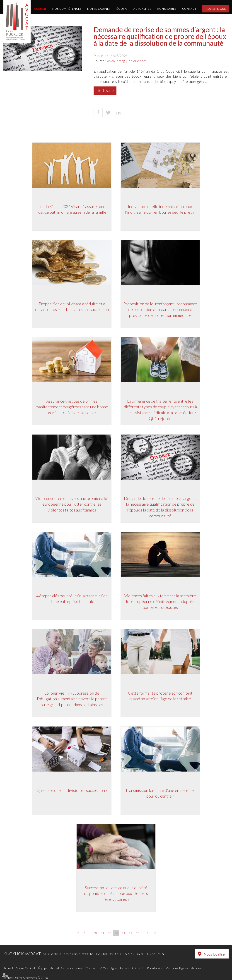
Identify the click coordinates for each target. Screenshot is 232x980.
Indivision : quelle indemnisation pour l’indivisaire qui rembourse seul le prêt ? (160, 209)
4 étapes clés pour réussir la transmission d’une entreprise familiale (72, 599)
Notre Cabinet (99, 9)
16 (138, 933)
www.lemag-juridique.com (127, 61)
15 (130, 933)
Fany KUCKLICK (132, 968)
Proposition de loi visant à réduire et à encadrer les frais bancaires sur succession (72, 307)
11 (102, 933)
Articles (196, 968)
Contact (189, 9)
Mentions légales (177, 968)
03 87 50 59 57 (121, 954)
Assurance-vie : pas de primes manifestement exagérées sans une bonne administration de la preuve (72, 407)
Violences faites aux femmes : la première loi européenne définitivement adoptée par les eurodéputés (160, 601)
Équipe (122, 9)
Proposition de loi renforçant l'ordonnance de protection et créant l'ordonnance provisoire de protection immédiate (160, 310)
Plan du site (155, 968)
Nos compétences (67, 9)
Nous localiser (215, 954)
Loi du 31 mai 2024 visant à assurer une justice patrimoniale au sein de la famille (72, 209)
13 (116, 933)
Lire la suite (105, 90)
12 (109, 933)
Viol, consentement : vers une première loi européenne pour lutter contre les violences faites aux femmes (72, 504)
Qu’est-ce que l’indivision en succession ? (72, 790)
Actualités (142, 9)
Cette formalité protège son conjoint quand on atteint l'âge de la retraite (160, 696)
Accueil (40, 9)
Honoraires (167, 9)
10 (95, 933)
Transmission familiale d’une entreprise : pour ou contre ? (160, 793)
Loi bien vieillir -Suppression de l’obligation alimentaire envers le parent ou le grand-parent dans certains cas (72, 699)
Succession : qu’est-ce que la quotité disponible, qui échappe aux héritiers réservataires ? (116, 893)
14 (123, 933)
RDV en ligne (216, 9)
